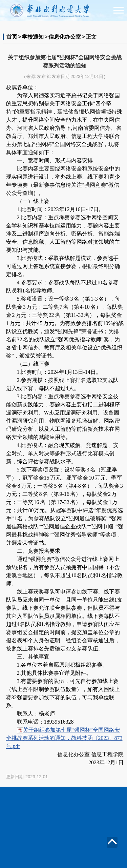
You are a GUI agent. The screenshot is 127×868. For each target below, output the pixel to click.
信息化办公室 (65, 37)
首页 (12, 37)
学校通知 (33, 37)
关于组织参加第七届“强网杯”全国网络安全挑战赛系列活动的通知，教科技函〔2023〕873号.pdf (64, 738)
